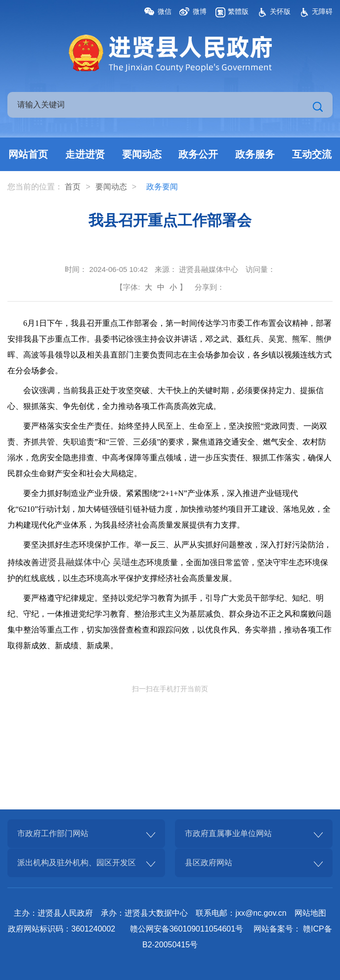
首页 (73, 187)
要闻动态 (142, 154)
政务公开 (198, 154)
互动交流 (312, 154)
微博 (200, 11)
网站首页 (28, 154)
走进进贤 (85, 154)
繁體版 (238, 11)
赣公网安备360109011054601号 (187, 929)
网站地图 (310, 913)
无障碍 (322, 11)
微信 (165, 11)
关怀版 (280, 11)
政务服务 (255, 154)
